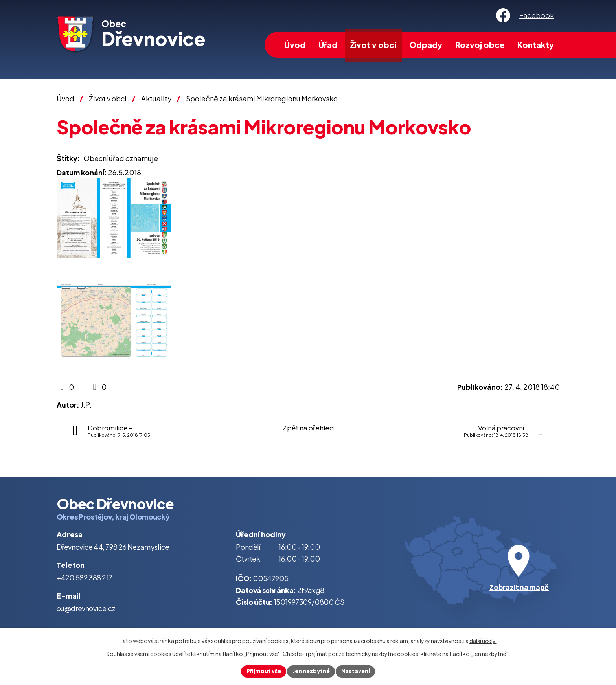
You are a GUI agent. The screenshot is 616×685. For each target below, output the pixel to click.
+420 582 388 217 (85, 578)
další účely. (483, 640)
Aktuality (156, 98)
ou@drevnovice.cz (86, 608)
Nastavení (357, 671)
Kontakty (536, 45)
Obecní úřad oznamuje (121, 158)
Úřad (328, 45)
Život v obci (373, 45)
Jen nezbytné (311, 671)
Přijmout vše (263, 671)
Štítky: (68, 158)
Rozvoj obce (480, 45)
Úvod (295, 45)
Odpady (426, 45)
